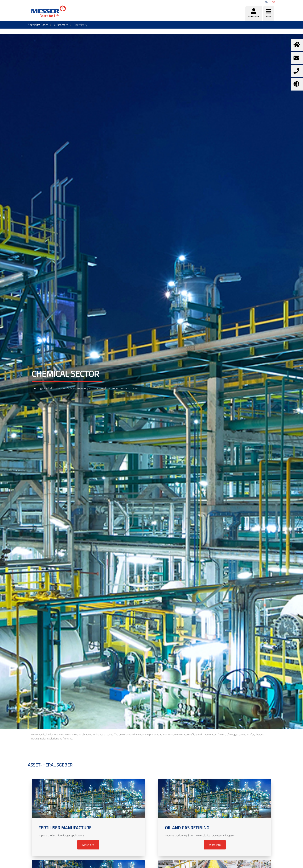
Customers (61, 25)
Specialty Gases (38, 25)
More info (88, 845)
